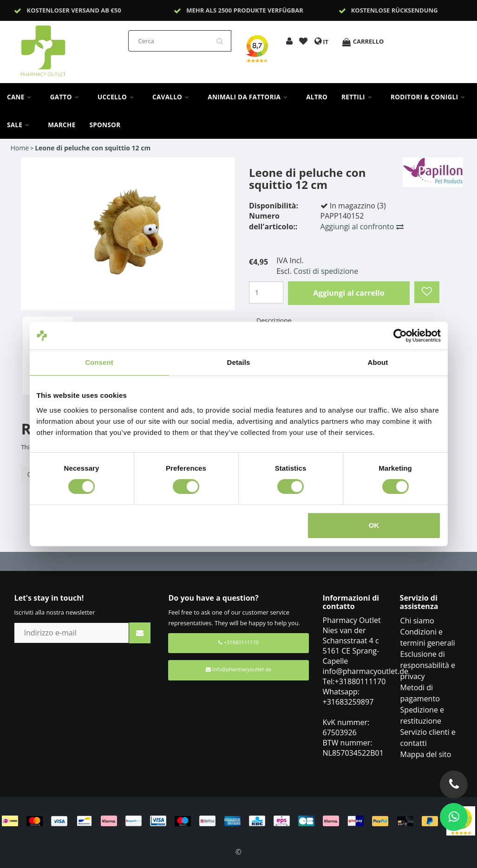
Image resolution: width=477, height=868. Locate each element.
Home (20, 148)
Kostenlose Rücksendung (395, 10)
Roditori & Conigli (430, 97)
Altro (317, 97)
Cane (22, 97)
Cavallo (173, 97)
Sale (20, 125)
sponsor (105, 125)
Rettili (359, 97)
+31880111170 (238, 642)
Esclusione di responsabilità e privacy (428, 665)
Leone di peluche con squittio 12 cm (93, 148)
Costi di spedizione (326, 271)
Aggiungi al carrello (349, 293)
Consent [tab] (99, 362)
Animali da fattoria (250, 97)
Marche (62, 125)
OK (374, 525)
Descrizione (274, 321)
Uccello (118, 97)
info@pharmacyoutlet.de (238, 669)
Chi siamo (417, 621)
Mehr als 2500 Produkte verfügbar (245, 10)
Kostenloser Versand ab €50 (74, 10)
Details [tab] (239, 362)
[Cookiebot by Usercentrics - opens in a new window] (400, 336)
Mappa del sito (426, 754)
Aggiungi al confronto (362, 227)
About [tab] (378, 362)
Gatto (67, 97)
